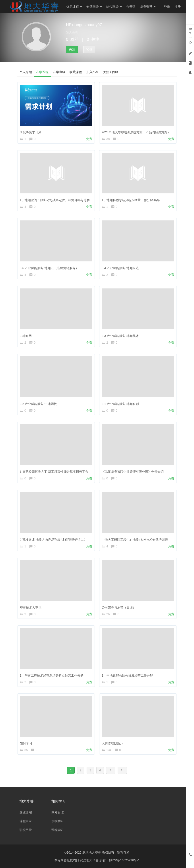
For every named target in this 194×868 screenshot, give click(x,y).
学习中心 (190, 36)
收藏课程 (76, 72)
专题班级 (94, 7)
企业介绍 (26, 812)
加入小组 (93, 72)
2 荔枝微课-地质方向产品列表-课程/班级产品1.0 (52, 540)
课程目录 (26, 821)
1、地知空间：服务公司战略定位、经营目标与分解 (55, 200)
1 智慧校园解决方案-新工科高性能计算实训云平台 (54, 472)
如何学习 (26, 743)
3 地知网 (26, 336)
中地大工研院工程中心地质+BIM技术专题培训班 (135, 540)
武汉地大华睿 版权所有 (98, 852)
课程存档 (123, 852)
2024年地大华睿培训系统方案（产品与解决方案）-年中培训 (143, 132)
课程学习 (58, 830)
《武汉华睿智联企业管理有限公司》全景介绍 (133, 472)
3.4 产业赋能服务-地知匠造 (120, 268)
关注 (72, 49)
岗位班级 (114, 7)
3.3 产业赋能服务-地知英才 (120, 336)
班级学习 (58, 821)
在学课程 (43, 72)
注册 (178, 7)
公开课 (131, 7)
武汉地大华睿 (90, 860)
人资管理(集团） (113, 743)
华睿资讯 (148, 7)
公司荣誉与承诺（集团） (119, 607)
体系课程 (74, 7)
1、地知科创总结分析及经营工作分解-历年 (131, 200)
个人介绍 (26, 72)
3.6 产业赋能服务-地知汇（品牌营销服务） (49, 268)
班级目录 (26, 830)
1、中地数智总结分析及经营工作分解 (127, 675)
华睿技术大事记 (31, 607)
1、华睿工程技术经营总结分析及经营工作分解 (52, 675)
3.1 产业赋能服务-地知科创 (120, 404)
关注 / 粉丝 (111, 72)
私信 (89, 49)
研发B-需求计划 (31, 132)
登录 (167, 7)
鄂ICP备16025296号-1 (124, 860)
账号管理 (58, 812)
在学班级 (59, 72)
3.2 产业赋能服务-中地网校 (38, 404)
